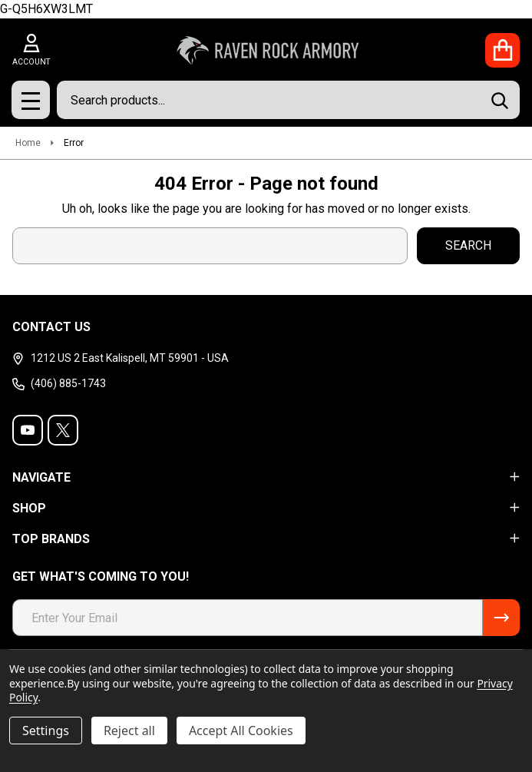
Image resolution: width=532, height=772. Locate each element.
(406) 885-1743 (59, 384)
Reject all (129, 731)
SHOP (266, 508)
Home (28, 143)
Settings (46, 731)
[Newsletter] (501, 618)
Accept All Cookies (241, 731)
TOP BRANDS (266, 539)
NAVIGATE (266, 477)
